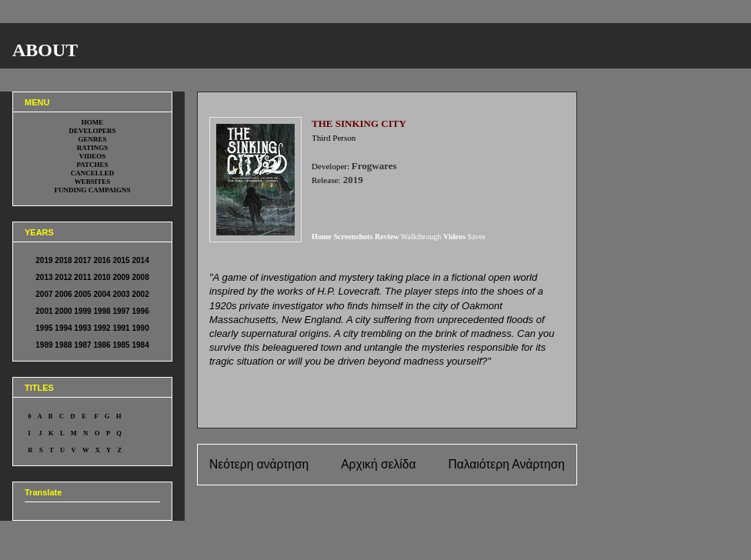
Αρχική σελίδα (378, 464)
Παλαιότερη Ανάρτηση (506, 464)
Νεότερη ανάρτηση (259, 464)
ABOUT (45, 50)
